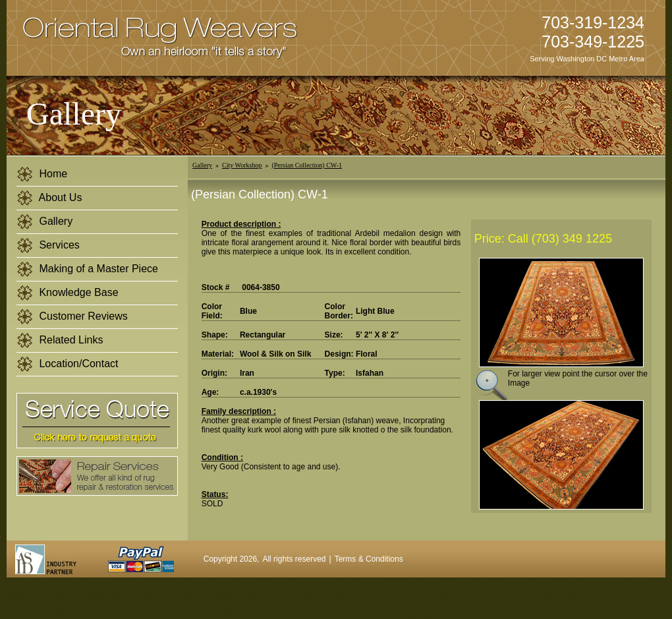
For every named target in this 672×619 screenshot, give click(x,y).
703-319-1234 (593, 22)
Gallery (44, 222)
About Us (49, 198)
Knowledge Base (68, 293)
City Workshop (242, 165)
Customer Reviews (72, 317)
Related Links (60, 340)
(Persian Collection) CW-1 (307, 165)
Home (42, 174)
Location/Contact (68, 364)
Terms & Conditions (369, 559)
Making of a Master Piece (87, 269)
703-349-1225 (593, 42)
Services (48, 246)
